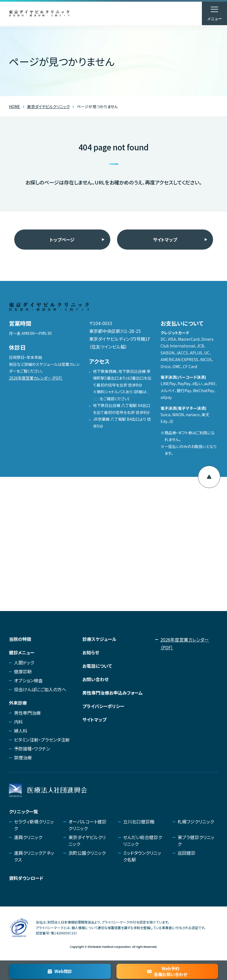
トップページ (62, 240)
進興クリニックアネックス (34, 856)
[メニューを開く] (214, 13)
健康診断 (23, 671)
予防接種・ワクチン (32, 749)
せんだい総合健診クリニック (143, 841)
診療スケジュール (99, 639)
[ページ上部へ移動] (209, 477)
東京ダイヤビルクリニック (87, 841)
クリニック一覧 (23, 811)
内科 (18, 722)
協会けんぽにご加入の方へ (40, 689)
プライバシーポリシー (103, 706)
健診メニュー (22, 652)
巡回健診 (187, 853)
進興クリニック (28, 837)
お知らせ (91, 652)
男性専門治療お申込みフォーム (113, 693)
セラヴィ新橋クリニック (34, 825)
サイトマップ (165, 240)
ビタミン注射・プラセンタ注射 (42, 740)
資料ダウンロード (26, 878)
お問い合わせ (95, 679)
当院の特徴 (20, 639)
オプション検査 (28, 680)
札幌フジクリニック (196, 822)
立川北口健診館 (139, 822)
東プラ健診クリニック (196, 841)
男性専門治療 (27, 713)
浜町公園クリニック (87, 853)
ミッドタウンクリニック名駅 (142, 856)
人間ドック (24, 662)
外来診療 (18, 703)
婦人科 (21, 731)
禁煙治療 (23, 758)
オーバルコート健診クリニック (87, 825)
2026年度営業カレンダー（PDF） (36, 378)
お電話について (97, 666)
